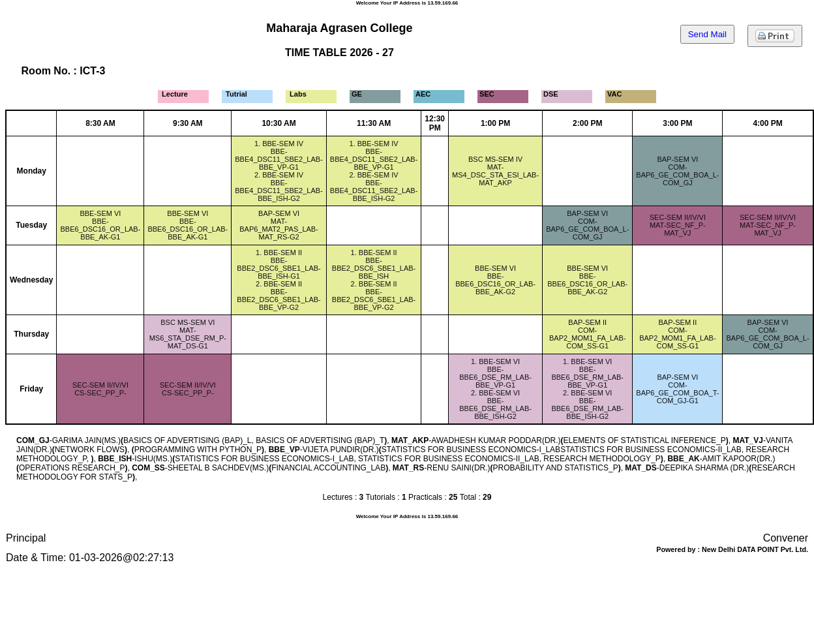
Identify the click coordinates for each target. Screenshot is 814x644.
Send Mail (707, 34)
